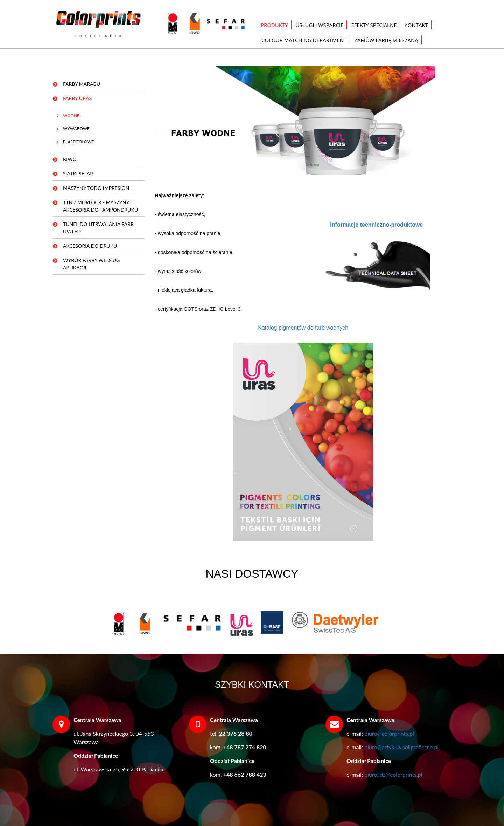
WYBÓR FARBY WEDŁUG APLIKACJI (91, 264)
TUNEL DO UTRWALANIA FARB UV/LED (98, 228)
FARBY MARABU (82, 84)
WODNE (71, 115)
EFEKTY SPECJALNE (374, 25)
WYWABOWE (76, 128)
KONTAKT (416, 25)
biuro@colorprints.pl (389, 733)
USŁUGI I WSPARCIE (320, 25)
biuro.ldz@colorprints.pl (393, 774)
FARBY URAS (77, 98)
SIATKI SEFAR (78, 174)
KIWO (70, 159)
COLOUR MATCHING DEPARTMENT (304, 40)
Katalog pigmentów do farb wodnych (303, 328)
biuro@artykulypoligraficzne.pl (401, 747)
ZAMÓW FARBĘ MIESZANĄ (386, 40)
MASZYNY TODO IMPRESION (96, 188)
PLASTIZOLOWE (79, 142)
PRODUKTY (274, 25)
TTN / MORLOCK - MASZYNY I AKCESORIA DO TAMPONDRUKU (100, 206)
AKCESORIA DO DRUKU (90, 246)
